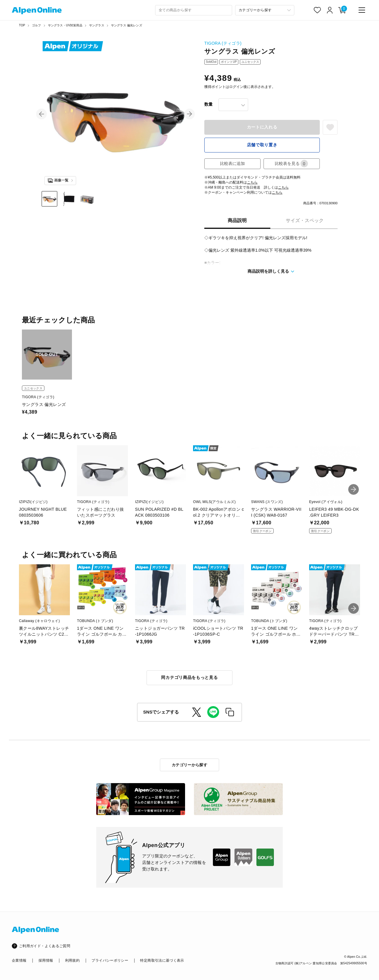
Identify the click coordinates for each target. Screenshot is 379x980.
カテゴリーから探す (190, 765)
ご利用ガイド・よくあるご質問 (45, 946)
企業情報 (19, 960)
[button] (41, 114)
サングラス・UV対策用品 (65, 25)
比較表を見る (291, 164)
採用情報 (46, 960)
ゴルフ (37, 25)
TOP (22, 25)
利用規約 (72, 960)
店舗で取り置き (262, 145)
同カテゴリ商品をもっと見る (189, 677)
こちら (252, 182)
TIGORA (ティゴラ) (223, 43)
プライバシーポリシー (110, 960)
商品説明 (237, 220)
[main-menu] (362, 10)
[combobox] (194, 10)
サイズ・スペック (305, 220)
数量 (208, 104)
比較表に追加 (232, 163)
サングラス (97, 25)
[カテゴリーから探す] (265, 10)
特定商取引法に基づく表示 (162, 960)
